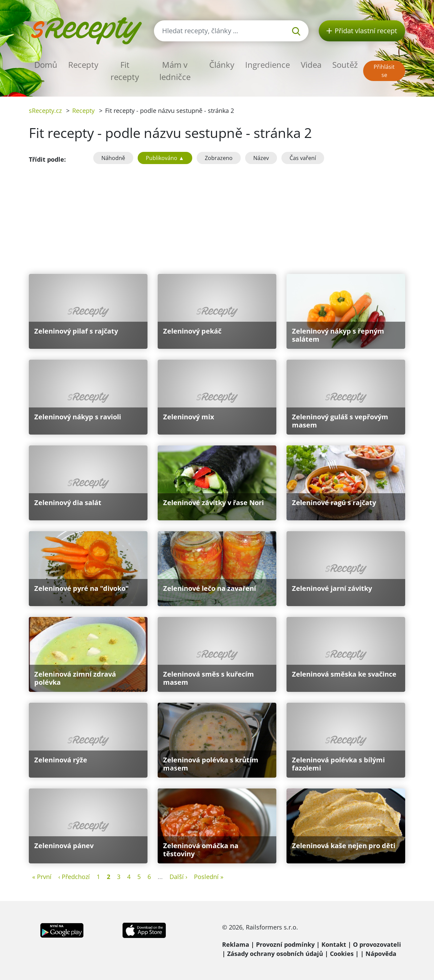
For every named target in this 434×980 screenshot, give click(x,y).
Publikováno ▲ (165, 158)
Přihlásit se (384, 71)
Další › (178, 877)
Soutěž (345, 65)
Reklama (236, 944)
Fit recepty (125, 71)
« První (42, 877)
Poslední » (209, 877)
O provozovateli (377, 944)
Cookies (342, 954)
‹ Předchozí (74, 877)
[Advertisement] (217, 218)
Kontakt (334, 944)
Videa (311, 65)
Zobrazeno (219, 158)
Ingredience (268, 65)
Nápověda (381, 954)
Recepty (83, 65)
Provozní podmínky (285, 944)
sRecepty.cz (45, 111)
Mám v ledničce (175, 71)
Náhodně (113, 158)
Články (222, 65)
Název (261, 158)
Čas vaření (303, 158)
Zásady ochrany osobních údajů (275, 954)
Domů (46, 65)
